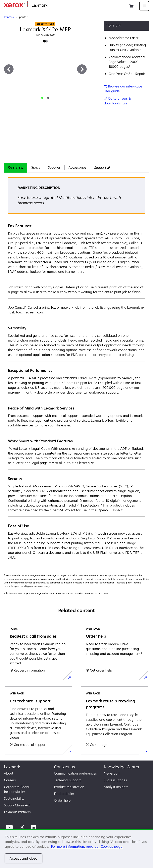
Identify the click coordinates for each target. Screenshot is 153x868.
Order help (62, 800)
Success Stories (115, 780)
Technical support (67, 780)
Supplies (54, 167)
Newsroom (112, 773)
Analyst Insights (116, 787)
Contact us (64, 767)
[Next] (82, 69)
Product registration (69, 787)
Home (51, 5)
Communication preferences (75, 773)
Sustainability (14, 798)
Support (102, 168)
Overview (16, 167)
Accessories (77, 167)
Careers (10, 780)
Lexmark (12, 767)
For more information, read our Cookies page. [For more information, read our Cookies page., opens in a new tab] (87, 846)
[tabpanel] (76, 370)
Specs (36, 167)
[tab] (42, 98)
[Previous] (9, 69)
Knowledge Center (122, 767)
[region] (76, 848)
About (9, 773)
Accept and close (24, 858)
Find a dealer (64, 794)
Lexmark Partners (17, 812)
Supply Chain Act (17, 805)
